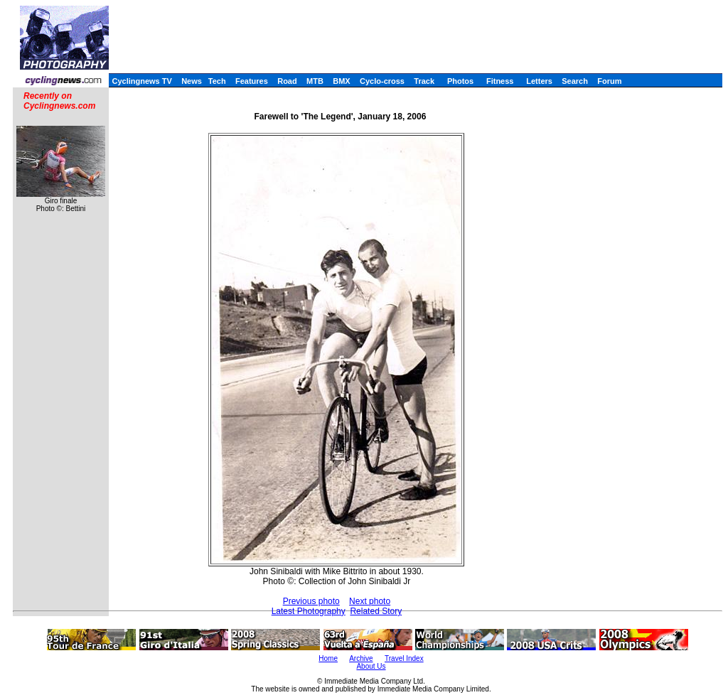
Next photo (370, 601)
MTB (315, 81)
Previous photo (311, 601)
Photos (460, 81)
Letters (539, 81)
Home (328, 658)
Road (287, 81)
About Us (371, 666)
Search (575, 81)
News (192, 81)
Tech (217, 81)
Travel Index (404, 658)
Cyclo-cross (382, 81)
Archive (361, 658)
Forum (609, 81)
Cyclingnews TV (141, 81)
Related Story (376, 611)
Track (424, 81)
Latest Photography (309, 611)
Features (252, 81)
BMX (341, 81)
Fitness (500, 81)
